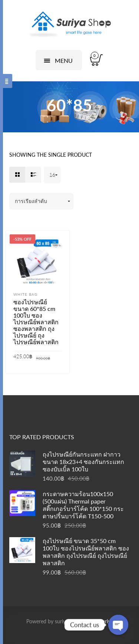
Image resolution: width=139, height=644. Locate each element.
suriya (106, 621)
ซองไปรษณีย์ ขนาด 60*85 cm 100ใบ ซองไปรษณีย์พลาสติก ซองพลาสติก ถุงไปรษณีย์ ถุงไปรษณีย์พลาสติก (36, 322)
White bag (25, 294)
